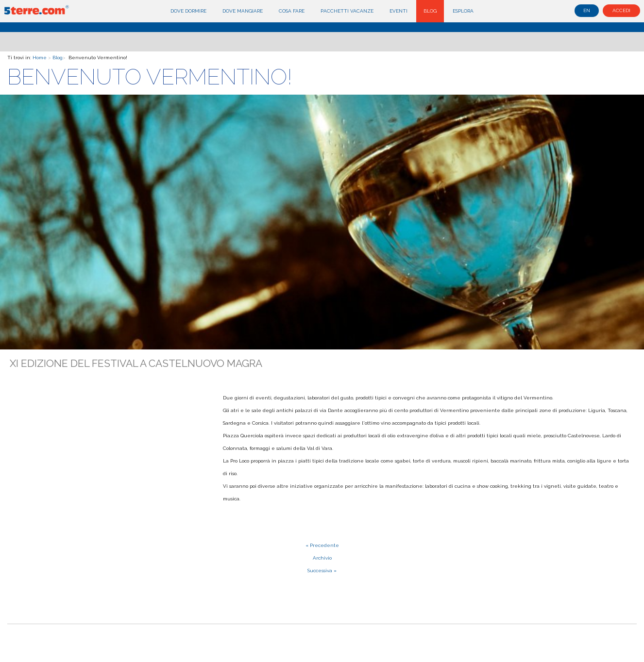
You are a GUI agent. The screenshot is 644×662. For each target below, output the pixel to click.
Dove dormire (188, 11)
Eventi (398, 11)
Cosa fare (292, 11)
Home (40, 58)
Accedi (621, 10)
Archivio (322, 558)
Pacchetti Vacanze (347, 11)
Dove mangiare (243, 11)
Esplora (463, 11)
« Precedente (322, 545)
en (587, 10)
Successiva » (322, 571)
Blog (430, 11)
